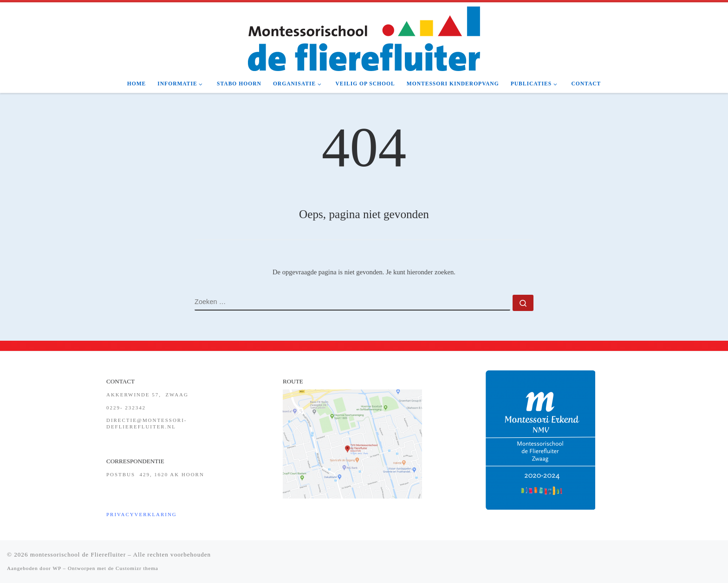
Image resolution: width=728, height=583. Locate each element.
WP (57, 568)
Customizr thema (137, 568)
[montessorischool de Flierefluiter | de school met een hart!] (364, 38)
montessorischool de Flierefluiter (78, 554)
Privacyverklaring (142, 514)
